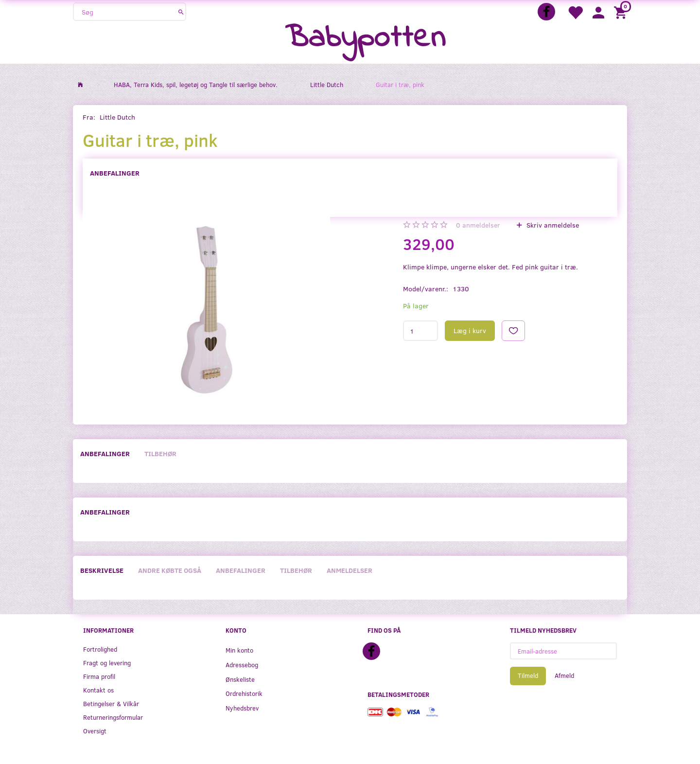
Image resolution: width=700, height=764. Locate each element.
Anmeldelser (350, 570)
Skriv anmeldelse (552, 225)
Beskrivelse (102, 570)
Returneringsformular (113, 717)
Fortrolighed (100, 649)
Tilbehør (160, 453)
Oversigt (95, 731)
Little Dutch (117, 117)
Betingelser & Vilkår (111, 703)
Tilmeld (528, 675)
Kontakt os (98, 690)
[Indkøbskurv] (622, 12)
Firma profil (99, 676)
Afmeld (564, 675)
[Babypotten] (365, 39)
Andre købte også (170, 570)
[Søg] (181, 12)
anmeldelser (478, 225)
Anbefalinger (115, 173)
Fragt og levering (107, 663)
